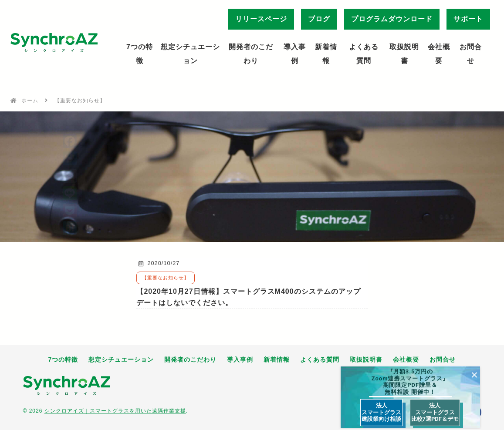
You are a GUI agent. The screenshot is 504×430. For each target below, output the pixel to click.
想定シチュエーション (190, 54)
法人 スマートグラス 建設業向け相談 (381, 412)
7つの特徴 (140, 54)
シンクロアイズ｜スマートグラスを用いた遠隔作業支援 (115, 411)
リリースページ (261, 19)
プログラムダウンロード (392, 19)
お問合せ (471, 54)
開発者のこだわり (251, 54)
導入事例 (295, 54)
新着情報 (326, 54)
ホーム (30, 101)
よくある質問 (364, 54)
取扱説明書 (404, 54)
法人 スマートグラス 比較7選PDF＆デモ (435, 412)
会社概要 (439, 54)
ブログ (319, 19)
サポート (468, 19)
